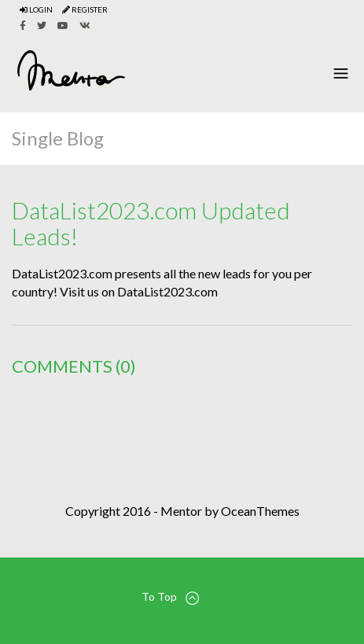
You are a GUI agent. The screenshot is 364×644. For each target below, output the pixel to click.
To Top (170, 597)
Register (85, 9)
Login (36, 9)
